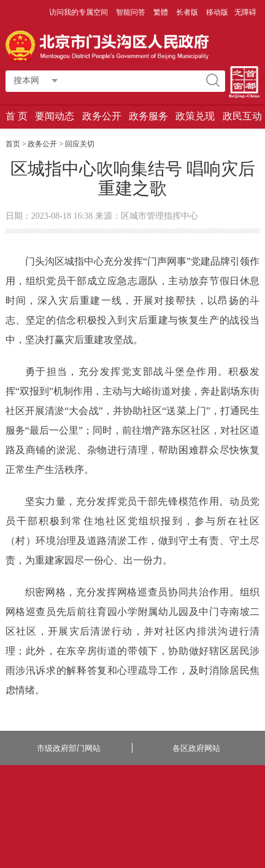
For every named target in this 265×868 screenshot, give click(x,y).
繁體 (161, 12)
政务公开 (102, 116)
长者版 (188, 12)
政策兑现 (195, 116)
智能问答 (132, 12)
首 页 (17, 116)
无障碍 (245, 12)
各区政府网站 (196, 748)
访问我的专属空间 (79, 12)
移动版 (217, 12)
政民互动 (242, 116)
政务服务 (148, 116)
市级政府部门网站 (69, 748)
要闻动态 (55, 116)
